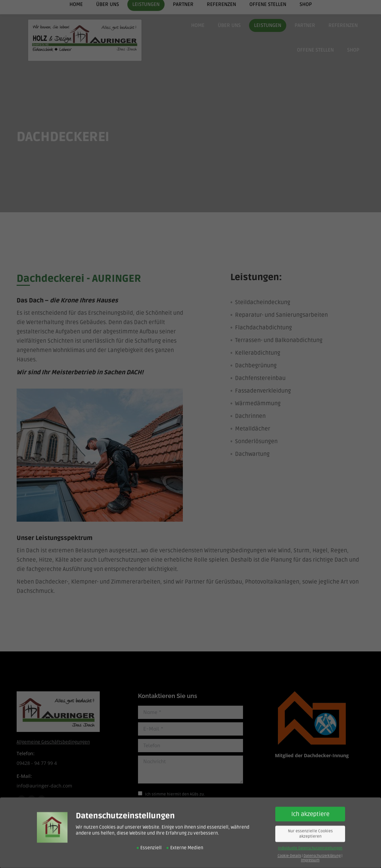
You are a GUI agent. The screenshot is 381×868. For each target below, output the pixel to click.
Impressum (310, 854)
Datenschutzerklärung (322, 850)
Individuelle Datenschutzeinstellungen (310, 842)
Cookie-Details (289, 850)
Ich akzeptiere (310, 808)
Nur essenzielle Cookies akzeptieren (310, 828)
